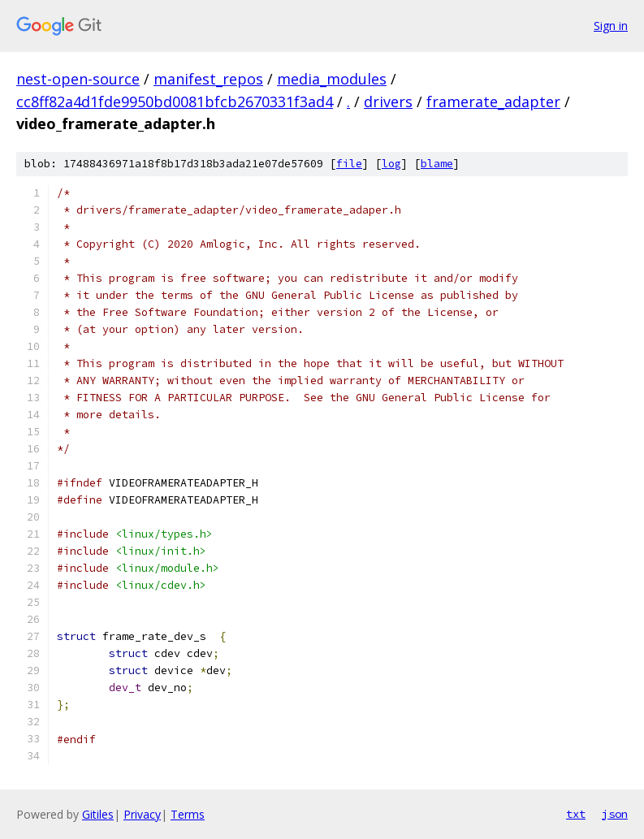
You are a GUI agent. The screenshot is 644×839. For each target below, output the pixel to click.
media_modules (332, 79)
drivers (388, 102)
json (615, 814)
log (391, 164)
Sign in (611, 26)
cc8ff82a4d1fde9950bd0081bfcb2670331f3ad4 (175, 102)
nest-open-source (78, 79)
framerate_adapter (493, 102)
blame (437, 164)
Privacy (142, 814)
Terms (188, 814)
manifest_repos (208, 79)
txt (576, 814)
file (349, 164)
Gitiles (98, 814)
